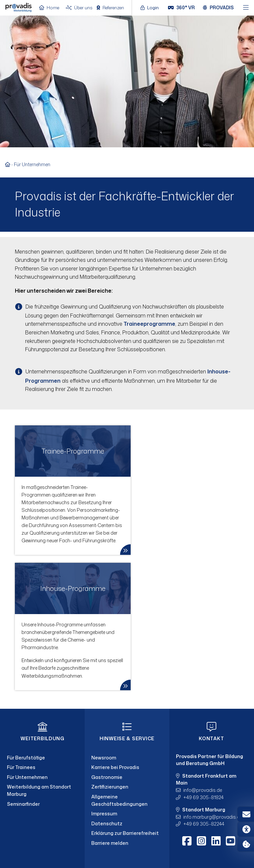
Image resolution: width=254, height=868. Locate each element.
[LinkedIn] (216, 841)
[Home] (19, 7)
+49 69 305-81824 (203, 797)
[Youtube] (231, 841)
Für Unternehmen (32, 164)
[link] (73, 490)
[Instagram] (201, 841)
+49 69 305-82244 (204, 824)
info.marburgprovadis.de (213, 817)
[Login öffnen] (151, 8)
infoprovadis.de (203, 790)
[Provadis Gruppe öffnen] (218, 8)
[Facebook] (187, 841)
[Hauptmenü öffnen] (246, 8)
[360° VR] (181, 8)
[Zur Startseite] (9, 164)
